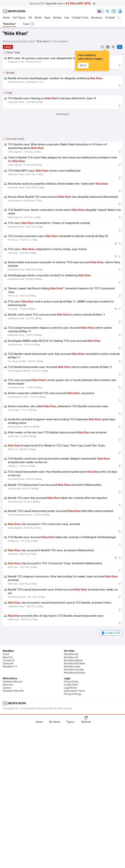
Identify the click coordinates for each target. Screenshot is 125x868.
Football (110, 18)
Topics (70, 722)
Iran (67, 18)
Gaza (47, 18)
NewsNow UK (71, 654)
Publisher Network (13, 682)
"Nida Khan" (9, 24)
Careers (7, 688)
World (38, 18)
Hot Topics (19, 18)
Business (97, 18)
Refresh (86, 722)
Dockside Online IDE (13, 691)
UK (30, 18)
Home (6, 18)
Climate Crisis (80, 18)
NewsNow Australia (74, 673)
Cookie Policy (71, 685)
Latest (8, 47)
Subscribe (8, 663)
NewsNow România (74, 663)
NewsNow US (71, 657)
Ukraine (57, 18)
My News (55, 722)
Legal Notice (71, 688)
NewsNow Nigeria (73, 660)
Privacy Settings (73, 694)
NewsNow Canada (74, 670)
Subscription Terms (74, 691)
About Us (8, 657)
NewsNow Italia (72, 667)
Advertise (8, 685)
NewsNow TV (10, 667)
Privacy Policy (71, 682)
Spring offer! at (60, 3)
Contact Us (9, 660)
